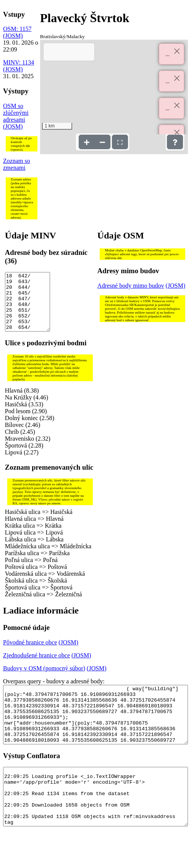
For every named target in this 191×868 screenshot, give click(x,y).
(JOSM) (13, 36)
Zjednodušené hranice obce (36, 667)
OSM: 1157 (17, 29)
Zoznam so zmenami (17, 164)
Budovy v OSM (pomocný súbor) (44, 680)
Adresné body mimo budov (131, 286)
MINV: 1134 (19, 62)
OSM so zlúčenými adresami (16, 113)
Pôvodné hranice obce (30, 654)
